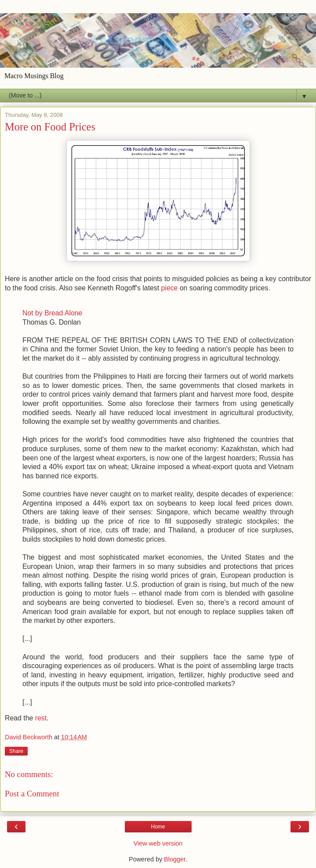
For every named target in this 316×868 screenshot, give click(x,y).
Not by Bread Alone (52, 313)
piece (170, 288)
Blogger (175, 859)
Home (158, 827)
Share (16, 751)
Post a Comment (32, 794)
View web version (158, 843)
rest (40, 718)
